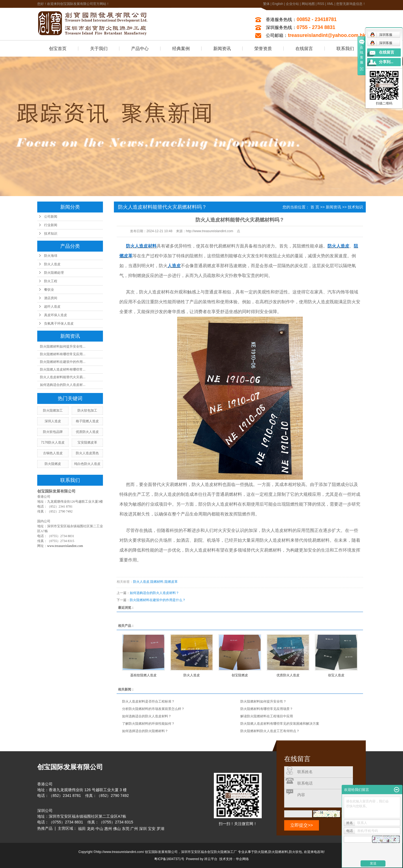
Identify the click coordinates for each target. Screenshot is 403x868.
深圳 (143, 829)
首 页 (315, 207)
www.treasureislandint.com (65, 546)
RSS (321, 4)
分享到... (386, 62)
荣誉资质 (263, 49)
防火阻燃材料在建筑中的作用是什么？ (158, 600)
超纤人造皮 (52, 307)
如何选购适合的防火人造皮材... (63, 385)
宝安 (152, 829)
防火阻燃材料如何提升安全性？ (263, 701)
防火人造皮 (52, 264)
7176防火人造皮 (53, 442)
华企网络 (242, 859)
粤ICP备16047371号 (169, 859)
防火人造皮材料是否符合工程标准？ (148, 701)
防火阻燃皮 (53, 464)
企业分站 (292, 4)
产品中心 (140, 49)
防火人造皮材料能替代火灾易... (63, 377)
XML (330, 4)
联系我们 (345, 49)
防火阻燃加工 (53, 410)
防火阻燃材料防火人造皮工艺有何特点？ (270, 731)
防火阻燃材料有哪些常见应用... (63, 354)
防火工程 (51, 281)
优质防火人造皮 (87, 432)
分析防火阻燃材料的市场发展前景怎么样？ (153, 709)
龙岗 (91, 829)
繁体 (266, 4)
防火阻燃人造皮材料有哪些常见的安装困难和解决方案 (280, 724)
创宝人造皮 (336, 675)
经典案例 (181, 49)
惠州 (108, 829)
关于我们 (99, 49)
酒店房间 (51, 298)
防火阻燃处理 (54, 273)
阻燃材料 (157, 582)
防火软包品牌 (53, 432)
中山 (99, 829)
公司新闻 (51, 217)
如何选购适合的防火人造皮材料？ (154, 593)
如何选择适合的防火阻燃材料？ (145, 731)
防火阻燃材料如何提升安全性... (63, 346)
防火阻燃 (261, 852)
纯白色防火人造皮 (87, 464)
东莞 (126, 829)
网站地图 (308, 4)
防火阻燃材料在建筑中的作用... (63, 362)
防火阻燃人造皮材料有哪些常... (63, 369)
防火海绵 (51, 256)
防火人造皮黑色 (87, 453)
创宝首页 (58, 49)
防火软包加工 (87, 410)
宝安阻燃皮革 (87, 442)
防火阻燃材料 (278, 852)
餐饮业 (49, 290)
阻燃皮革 (171, 582)
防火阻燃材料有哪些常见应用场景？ (267, 709)
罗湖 (160, 829)
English (278, 4)
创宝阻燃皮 (240, 675)
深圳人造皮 (53, 421)
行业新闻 (51, 225)
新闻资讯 (222, 49)
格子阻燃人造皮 (87, 421)
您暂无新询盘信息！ (351, 4)
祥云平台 (211, 859)
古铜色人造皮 (53, 453)
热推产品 (45, 828)
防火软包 (295, 852)
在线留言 (304, 49)
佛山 (117, 829)
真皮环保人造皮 (56, 315)
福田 (82, 829)
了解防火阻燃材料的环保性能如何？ (148, 724)
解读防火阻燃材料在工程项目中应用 (267, 716)
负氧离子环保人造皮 (59, 324)
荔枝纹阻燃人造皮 (143, 675)
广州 (134, 829)
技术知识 (51, 234)
